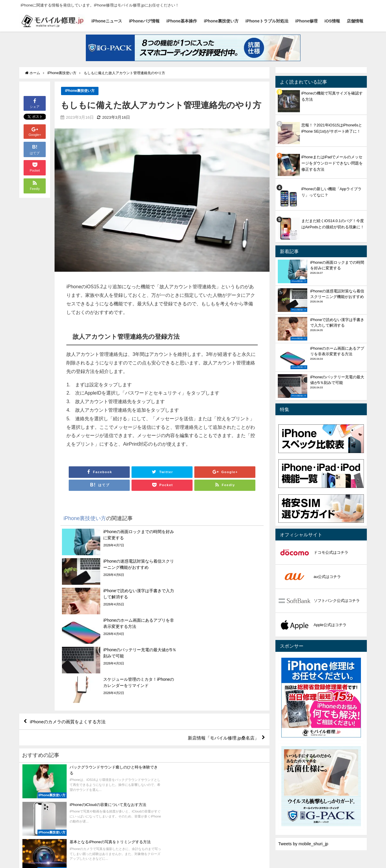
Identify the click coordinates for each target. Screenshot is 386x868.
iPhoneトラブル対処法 (267, 21)
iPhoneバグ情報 (144, 21)
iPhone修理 (306, 21)
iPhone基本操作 (182, 21)
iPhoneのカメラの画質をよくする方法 (70, 634)
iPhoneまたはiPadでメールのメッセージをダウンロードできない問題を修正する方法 (332, 163)
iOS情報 (332, 21)
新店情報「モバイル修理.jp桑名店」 (221, 651)
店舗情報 (355, 21)
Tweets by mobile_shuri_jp (303, 844)
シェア (35, 103)
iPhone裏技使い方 (221, 21)
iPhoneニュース (107, 21)
